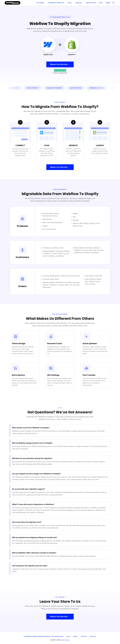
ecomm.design (65, 640)
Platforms (40, 3)
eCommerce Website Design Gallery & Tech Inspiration (44, 636)
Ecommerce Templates (56, 3)
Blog (101, 3)
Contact (93, 636)
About (75, 636)
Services (79, 3)
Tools (70, 3)
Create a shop (91, 3)
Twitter (84, 636)
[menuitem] (41, 3)
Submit (108, 3)
